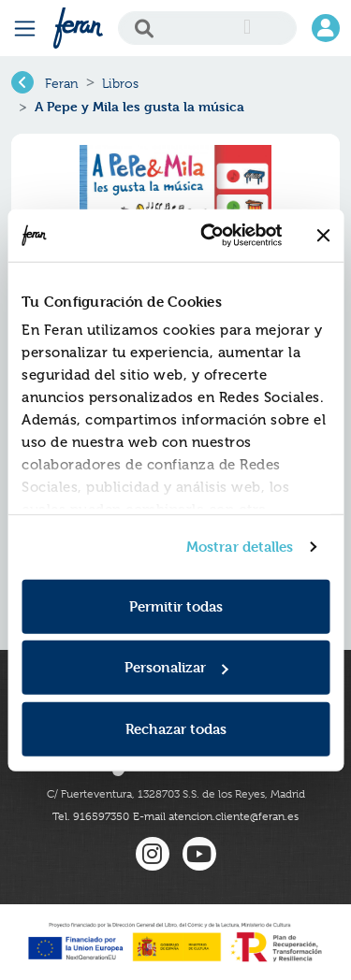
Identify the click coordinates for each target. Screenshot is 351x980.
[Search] (207, 28)
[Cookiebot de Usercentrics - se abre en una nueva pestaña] (209, 236)
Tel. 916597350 (91, 816)
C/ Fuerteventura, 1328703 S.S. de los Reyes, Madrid (176, 794)
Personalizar (176, 667)
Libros (120, 83)
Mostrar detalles (240, 547)
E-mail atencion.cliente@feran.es (216, 816)
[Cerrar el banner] (323, 236)
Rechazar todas (176, 728)
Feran (62, 83)
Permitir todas (176, 605)
